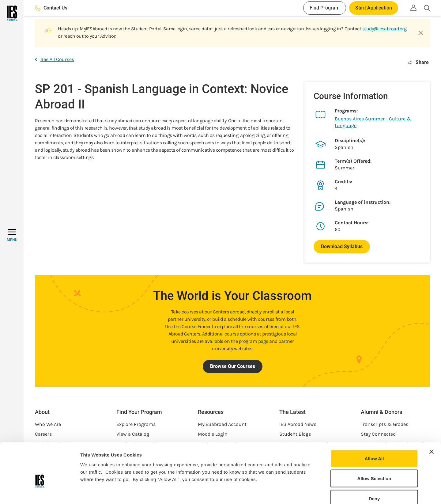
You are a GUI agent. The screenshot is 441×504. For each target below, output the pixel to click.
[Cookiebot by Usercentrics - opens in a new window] (40, 492)
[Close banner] (432, 417)
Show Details (322, 492)
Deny (374, 464)
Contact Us (51, 8)
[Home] (12, 13)
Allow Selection (374, 444)
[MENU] (12, 235)
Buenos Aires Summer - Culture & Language (373, 122)
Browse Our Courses (233, 366)
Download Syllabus (342, 246)
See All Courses (55, 59)
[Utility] (413, 8)
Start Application (374, 8)
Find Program (325, 8)
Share (418, 62)
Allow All (374, 424)
